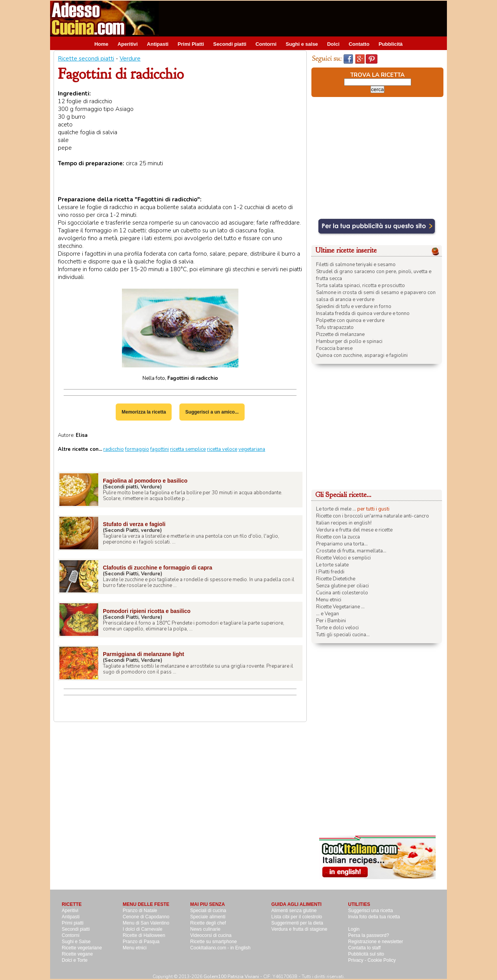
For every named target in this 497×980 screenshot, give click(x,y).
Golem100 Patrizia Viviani (231, 977)
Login (354, 929)
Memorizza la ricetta (144, 412)
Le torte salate (332, 565)
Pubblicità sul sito (366, 954)
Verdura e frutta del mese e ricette (354, 530)
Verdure (130, 59)
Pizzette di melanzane (340, 334)
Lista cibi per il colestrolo (297, 917)
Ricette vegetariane (82, 948)
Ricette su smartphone (214, 942)
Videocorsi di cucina (211, 935)
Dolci (333, 44)
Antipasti (158, 44)
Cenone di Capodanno (146, 917)
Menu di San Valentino (146, 923)
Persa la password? (369, 935)
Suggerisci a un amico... (212, 412)
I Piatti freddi (330, 572)
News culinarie (205, 929)
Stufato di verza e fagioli (134, 524)
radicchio (114, 449)
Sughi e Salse (76, 942)
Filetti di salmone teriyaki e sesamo (356, 265)
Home (101, 44)
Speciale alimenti (208, 917)
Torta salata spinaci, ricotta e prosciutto (361, 286)
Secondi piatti (230, 44)
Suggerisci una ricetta (371, 911)
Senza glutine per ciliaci (342, 586)
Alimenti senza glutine (294, 911)
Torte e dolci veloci (337, 628)
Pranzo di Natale (140, 911)
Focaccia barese (334, 348)
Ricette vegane (77, 954)
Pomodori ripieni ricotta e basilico (147, 611)
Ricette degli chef (208, 923)
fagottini (160, 449)
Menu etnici (329, 600)
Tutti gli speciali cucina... (343, 635)
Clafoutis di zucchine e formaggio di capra (158, 568)
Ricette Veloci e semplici (343, 558)
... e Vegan (328, 614)
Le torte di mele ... (336, 509)
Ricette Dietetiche (336, 579)
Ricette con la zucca (338, 537)
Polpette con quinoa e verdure (350, 320)
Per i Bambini (331, 621)
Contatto (359, 44)
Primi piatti (73, 923)
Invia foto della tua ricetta (374, 917)
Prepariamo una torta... (342, 544)
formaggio (137, 449)
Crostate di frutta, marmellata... (351, 551)
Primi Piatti (191, 44)
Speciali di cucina (208, 911)
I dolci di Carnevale (142, 929)
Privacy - (358, 960)
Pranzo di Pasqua (141, 942)
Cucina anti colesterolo (342, 593)
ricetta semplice (188, 449)
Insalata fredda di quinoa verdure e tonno (363, 313)
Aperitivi (128, 44)
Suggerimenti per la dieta (297, 923)
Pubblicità (391, 44)
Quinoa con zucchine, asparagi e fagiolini (362, 355)
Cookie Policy (382, 960)
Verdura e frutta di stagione (299, 929)
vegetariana (252, 449)
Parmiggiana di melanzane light (143, 654)
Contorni (266, 44)
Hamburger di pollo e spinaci (349, 341)
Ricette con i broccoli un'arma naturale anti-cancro (373, 516)
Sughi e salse (302, 44)
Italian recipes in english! (344, 523)
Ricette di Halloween (144, 935)
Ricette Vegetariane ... (340, 607)
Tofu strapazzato (335, 327)
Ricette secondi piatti (86, 59)
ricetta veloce (222, 449)
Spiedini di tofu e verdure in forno (354, 306)
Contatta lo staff (365, 948)
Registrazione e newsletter (376, 942)
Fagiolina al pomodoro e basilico (145, 481)
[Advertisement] (306, 18)
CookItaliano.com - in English (220, 948)
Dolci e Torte (75, 960)
